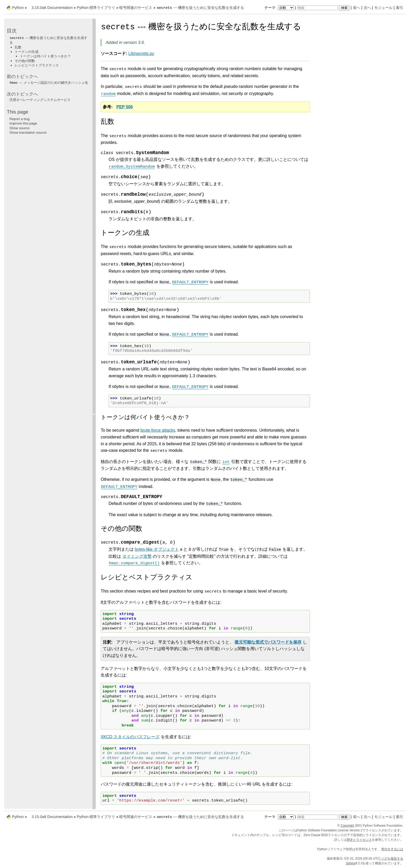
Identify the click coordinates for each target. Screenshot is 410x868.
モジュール (383, 8)
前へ (357, 8)
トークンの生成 (27, 52)
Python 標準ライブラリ (96, 8)
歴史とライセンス (359, 840)
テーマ (280, 8)
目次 (12, 31)
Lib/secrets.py (141, 53)
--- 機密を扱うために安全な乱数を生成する (200, 8)
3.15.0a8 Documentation (52, 8)
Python (18, 8)
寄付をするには (392, 849)
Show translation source (28, 133)
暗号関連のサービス (136, 8)
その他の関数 (25, 61)
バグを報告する (392, 859)
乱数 (18, 47)
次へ (367, 8)
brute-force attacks (158, 430)
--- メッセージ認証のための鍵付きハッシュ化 (49, 83)
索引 (400, 8)
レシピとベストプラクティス (37, 65)
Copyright (347, 826)
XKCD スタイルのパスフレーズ (130, 737)
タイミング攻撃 (137, 556)
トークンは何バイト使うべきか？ (45, 56)
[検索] (318, 8)
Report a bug (19, 119)
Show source (19, 128)
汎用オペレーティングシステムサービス (40, 100)
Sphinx (351, 863)
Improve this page (23, 123)
